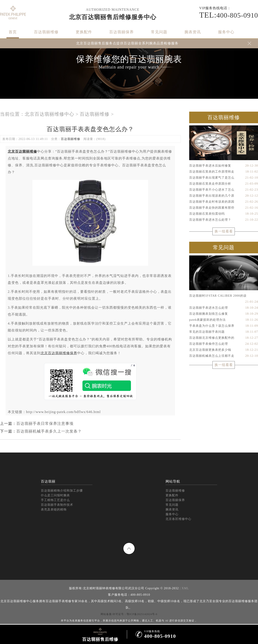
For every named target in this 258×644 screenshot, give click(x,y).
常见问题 (159, 32)
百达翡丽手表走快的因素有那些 (224, 208)
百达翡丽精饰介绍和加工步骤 (62, 491)
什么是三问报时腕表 (55, 495)
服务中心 (226, 32)
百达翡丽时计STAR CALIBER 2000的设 (224, 296)
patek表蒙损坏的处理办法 (224, 320)
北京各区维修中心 (178, 519)
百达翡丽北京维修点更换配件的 (224, 338)
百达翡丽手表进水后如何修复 (224, 166)
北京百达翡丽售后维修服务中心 (113, 17)
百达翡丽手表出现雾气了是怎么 (224, 178)
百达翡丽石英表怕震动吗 (224, 214)
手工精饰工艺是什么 (55, 500)
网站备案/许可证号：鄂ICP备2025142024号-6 (129, 614)
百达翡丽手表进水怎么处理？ (224, 220)
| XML (184, 588)
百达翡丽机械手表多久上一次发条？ (49, 431)
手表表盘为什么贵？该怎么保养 (224, 326)
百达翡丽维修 (46, 32)
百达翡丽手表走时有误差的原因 (224, 202)
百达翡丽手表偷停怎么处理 (224, 344)
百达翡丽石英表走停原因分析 (224, 184)
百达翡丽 (48, 481)
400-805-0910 (229, 15)
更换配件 (84, 32)
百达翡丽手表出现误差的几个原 (224, 196)
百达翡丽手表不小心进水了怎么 (224, 190)
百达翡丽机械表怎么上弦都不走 (224, 356)
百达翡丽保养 (121, 32)
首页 (13, 32)
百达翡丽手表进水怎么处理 (224, 308)
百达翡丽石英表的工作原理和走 (224, 172)
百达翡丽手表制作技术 (57, 505)
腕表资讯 (193, 32)
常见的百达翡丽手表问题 (224, 332)
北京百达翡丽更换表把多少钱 (224, 350)
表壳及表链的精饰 (54, 510)
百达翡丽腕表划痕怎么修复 (224, 314)
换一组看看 (224, 231)
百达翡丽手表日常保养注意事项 (45, 424)
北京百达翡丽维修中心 (49, 114)
